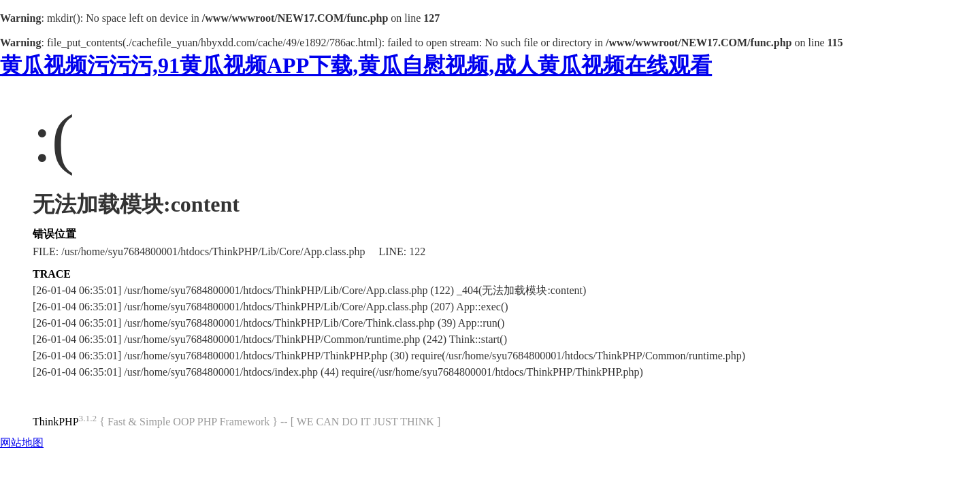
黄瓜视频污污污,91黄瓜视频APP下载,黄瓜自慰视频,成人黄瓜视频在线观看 (356, 65)
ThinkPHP (56, 422)
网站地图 (22, 443)
